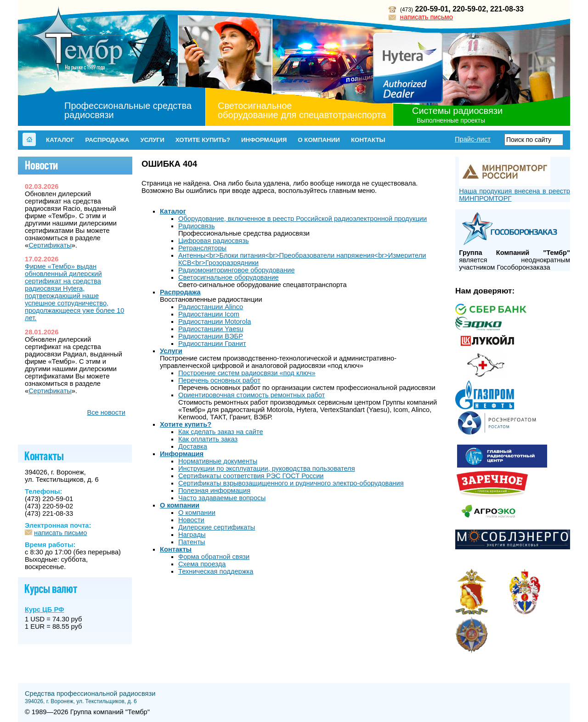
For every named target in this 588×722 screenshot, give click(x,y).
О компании (319, 140)
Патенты (192, 542)
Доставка (193, 446)
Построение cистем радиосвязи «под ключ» (247, 373)
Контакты (368, 140)
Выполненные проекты (451, 120)
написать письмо (427, 17)
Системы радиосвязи (457, 111)
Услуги (152, 140)
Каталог (60, 140)
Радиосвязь (197, 226)
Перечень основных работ (219, 380)
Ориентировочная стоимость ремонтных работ (252, 395)
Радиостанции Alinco (211, 307)
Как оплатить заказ (208, 439)
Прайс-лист (473, 139)
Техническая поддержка (216, 571)
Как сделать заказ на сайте (221, 432)
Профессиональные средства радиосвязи (128, 110)
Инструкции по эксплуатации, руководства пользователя (267, 468)
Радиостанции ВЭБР (211, 336)
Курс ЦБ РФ (44, 609)
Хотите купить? (203, 140)
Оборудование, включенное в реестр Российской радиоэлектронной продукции (302, 219)
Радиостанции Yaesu (211, 329)
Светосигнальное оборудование (229, 277)
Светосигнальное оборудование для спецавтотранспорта (302, 110)
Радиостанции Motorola (215, 322)
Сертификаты (50, 245)
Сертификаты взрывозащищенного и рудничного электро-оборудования (291, 483)
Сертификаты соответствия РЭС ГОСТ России (251, 476)
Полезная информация (214, 491)
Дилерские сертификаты (217, 527)
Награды (192, 535)
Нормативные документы (218, 461)
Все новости (106, 412)
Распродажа (107, 140)
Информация (264, 140)
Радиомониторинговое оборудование (237, 270)
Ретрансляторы (202, 248)
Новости (191, 520)
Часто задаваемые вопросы (222, 498)
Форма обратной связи (214, 557)
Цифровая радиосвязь (214, 241)
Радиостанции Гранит (212, 344)
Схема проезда (202, 564)
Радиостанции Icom (209, 314)
